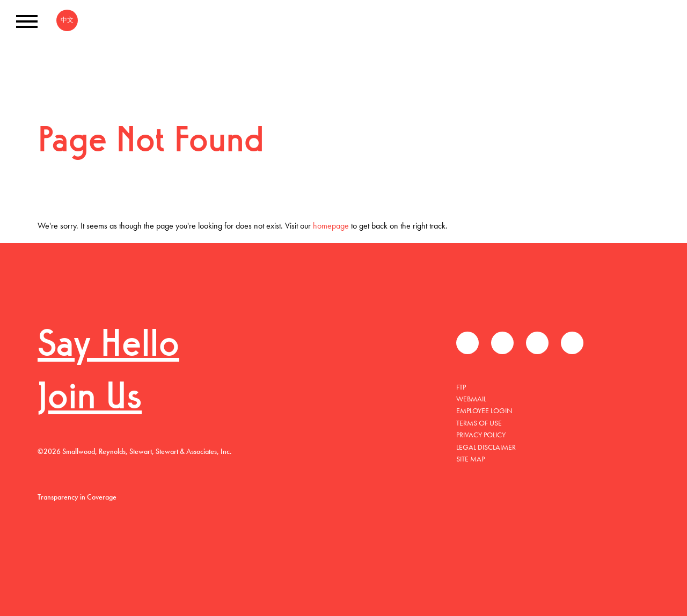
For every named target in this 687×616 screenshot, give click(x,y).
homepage (331, 226)
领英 (537, 343)
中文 (67, 20)
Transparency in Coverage (77, 497)
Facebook (467, 343)
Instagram (572, 343)
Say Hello (108, 346)
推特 (502, 343)
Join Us (90, 399)
